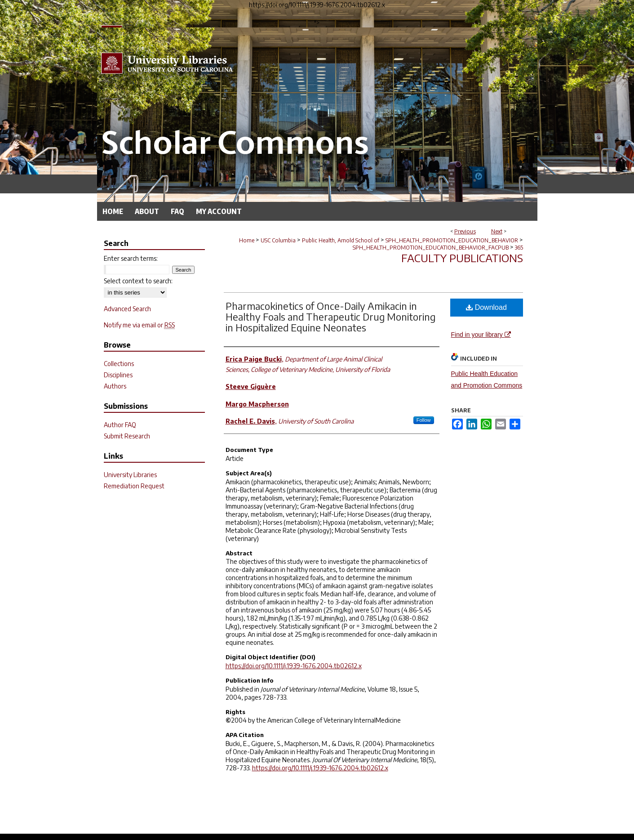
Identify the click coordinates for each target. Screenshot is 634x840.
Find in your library (481, 335)
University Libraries (130, 475)
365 (519, 248)
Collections (119, 364)
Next (497, 231)
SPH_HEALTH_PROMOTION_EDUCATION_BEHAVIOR (452, 240)
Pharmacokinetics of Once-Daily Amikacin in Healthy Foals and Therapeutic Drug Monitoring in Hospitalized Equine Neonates (330, 317)
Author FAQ (120, 425)
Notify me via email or (139, 325)
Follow (424, 420)
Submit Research (127, 436)
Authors (115, 386)
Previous (465, 231)
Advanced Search (127, 309)
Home (247, 240)
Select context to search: (138, 281)
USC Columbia (278, 240)
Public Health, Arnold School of (341, 240)
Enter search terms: (131, 258)
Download (486, 307)
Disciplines (118, 375)
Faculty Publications (462, 258)
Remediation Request (134, 486)
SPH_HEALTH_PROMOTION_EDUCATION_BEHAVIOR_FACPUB (431, 248)
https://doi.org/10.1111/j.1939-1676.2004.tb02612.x (294, 666)
